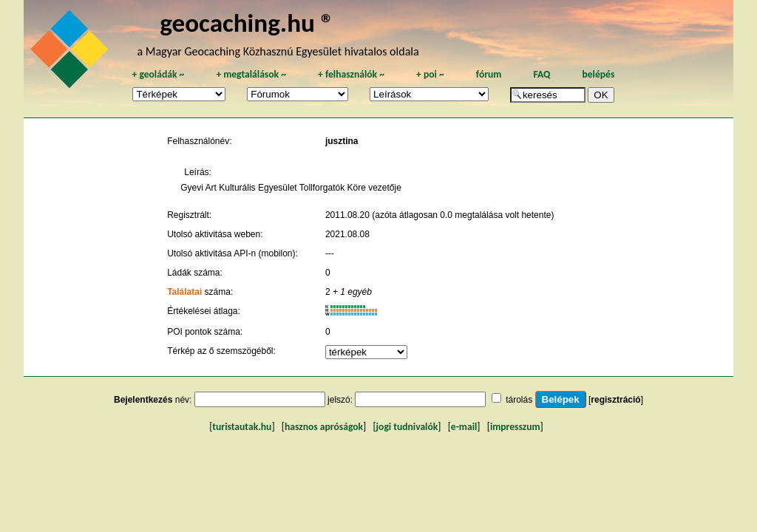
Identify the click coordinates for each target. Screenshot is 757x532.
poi (430, 74)
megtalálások (251, 74)
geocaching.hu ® (247, 23)
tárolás (519, 400)
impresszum (515, 427)
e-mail (464, 427)
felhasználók (351, 74)
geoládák (158, 74)
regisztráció (615, 400)
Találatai (184, 292)
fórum (489, 74)
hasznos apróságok (324, 427)
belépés (598, 74)
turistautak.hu (242, 427)
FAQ (542, 74)
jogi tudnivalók (407, 427)
